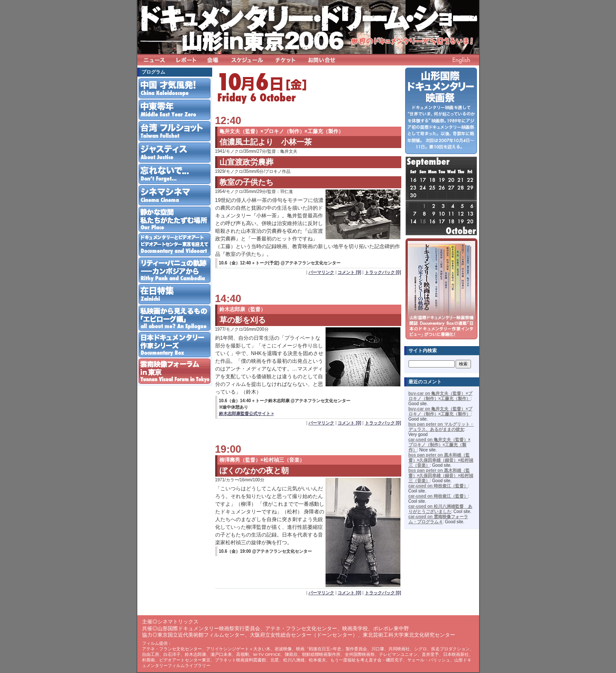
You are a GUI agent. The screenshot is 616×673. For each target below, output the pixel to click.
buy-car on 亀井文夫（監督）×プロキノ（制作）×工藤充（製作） (441, 396)
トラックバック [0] (383, 272)
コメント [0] (349, 423)
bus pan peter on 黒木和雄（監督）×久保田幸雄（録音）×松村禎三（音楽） (441, 460)
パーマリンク (321, 272)
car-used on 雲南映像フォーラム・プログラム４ (438, 519)
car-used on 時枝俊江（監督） (438, 486)
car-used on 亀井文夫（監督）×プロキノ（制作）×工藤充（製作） (440, 445)
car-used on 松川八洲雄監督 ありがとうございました (440, 509)
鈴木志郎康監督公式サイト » (246, 414)
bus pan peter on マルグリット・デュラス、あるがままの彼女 (441, 427)
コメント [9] (349, 272)
